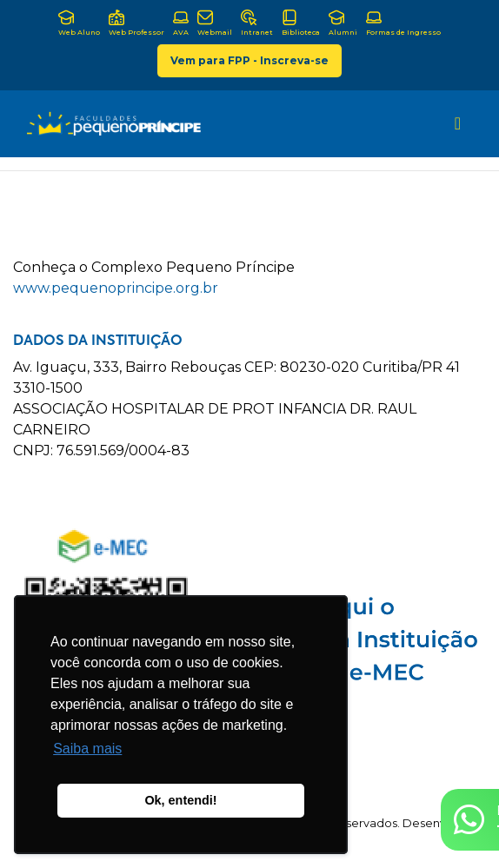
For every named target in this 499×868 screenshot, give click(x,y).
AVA (181, 23)
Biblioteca (301, 23)
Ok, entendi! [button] (180, 800)
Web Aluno (79, 23)
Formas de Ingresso (403, 23)
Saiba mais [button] (87, 749)
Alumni (343, 23)
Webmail (215, 23)
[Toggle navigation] (458, 123)
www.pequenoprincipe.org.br (116, 288)
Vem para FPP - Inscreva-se (249, 60)
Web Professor (136, 23)
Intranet (257, 23)
